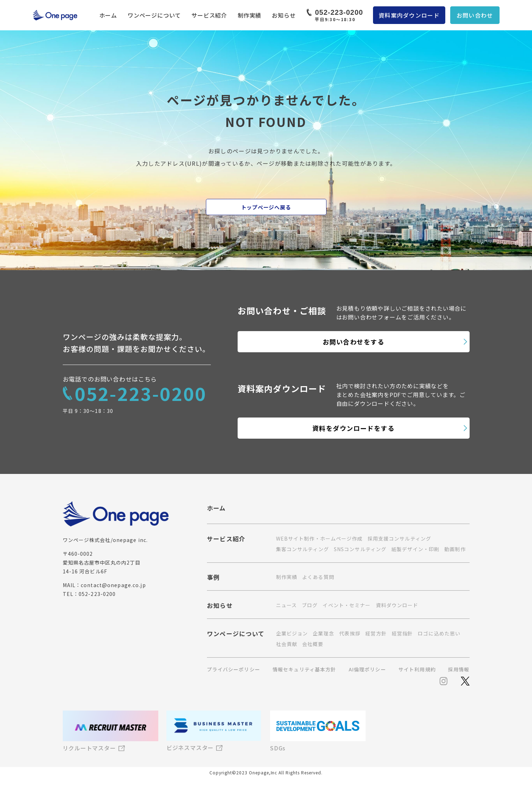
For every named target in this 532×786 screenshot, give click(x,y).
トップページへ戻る (266, 207)
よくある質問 (318, 577)
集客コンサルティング (302, 549)
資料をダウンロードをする (353, 428)
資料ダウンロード (397, 605)
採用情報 (459, 669)
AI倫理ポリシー (367, 669)
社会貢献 (287, 644)
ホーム (108, 15)
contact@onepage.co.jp (113, 585)
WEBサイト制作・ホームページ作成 (319, 538)
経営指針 (402, 633)
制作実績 (249, 15)
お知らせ (284, 15)
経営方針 (376, 633)
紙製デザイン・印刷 (415, 549)
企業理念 (323, 633)
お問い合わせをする (353, 342)
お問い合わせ (475, 15)
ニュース (286, 605)
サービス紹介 (209, 15)
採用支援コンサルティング (399, 538)
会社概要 (313, 644)
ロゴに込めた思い (439, 633)
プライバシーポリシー (234, 669)
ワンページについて (154, 15)
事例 (213, 578)
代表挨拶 (350, 633)
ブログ (310, 605)
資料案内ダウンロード (409, 15)
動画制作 (455, 549)
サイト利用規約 (417, 669)
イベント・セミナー (347, 605)
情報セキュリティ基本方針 (304, 669)
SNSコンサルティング (360, 549)
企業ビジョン (292, 633)
